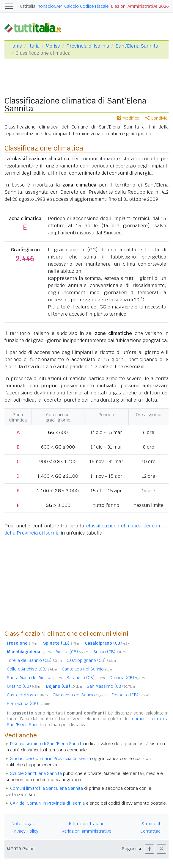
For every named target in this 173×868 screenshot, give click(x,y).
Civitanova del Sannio (80, 695)
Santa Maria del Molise (34, 678)
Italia (34, 46)
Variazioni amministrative (86, 831)
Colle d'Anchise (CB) (32, 669)
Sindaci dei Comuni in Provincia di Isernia (51, 759)
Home (16, 46)
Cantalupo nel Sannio (88, 669)
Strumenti (151, 824)
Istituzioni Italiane (87, 824)
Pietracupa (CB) (29, 704)
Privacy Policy (25, 831)
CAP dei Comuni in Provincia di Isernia (47, 803)
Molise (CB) (72, 652)
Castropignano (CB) (91, 660)
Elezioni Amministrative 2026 (140, 6)
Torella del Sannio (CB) (34, 660)
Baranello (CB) (86, 678)
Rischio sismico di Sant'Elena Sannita (47, 744)
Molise (53, 46)
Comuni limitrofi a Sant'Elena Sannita (47, 788)
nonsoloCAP (50, 6)
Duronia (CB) (127, 678)
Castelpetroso (27, 695)
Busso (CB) (110, 652)
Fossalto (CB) (131, 695)
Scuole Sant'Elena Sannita (36, 773)
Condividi (157, 118)
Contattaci (151, 831)
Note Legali (23, 824)
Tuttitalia (27, 6)
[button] (150, 849)
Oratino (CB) (24, 686)
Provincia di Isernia (88, 46)
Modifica (128, 118)
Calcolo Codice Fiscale (86, 6)
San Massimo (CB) (111, 686)
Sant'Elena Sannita (137, 46)
